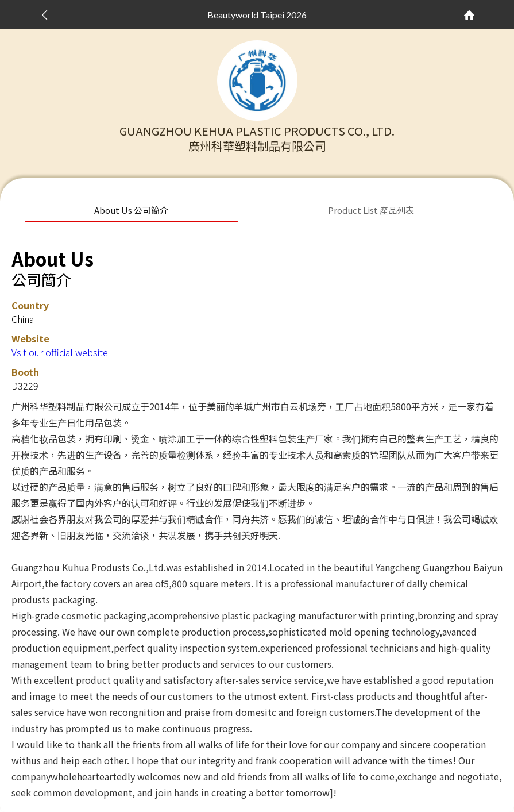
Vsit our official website (60, 352)
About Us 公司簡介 (131, 210)
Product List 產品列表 (371, 210)
